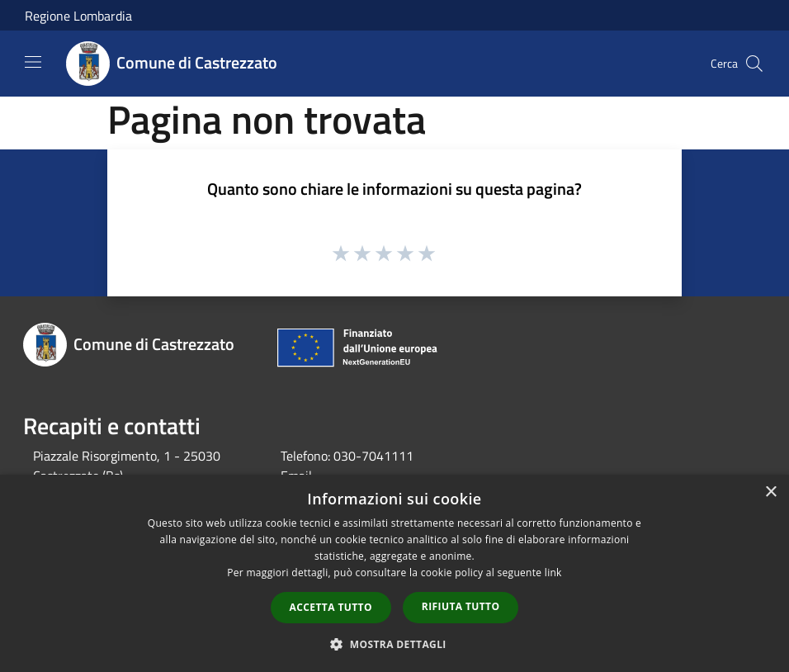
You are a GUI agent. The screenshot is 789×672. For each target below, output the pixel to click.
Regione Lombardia (78, 16)
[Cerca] (754, 64)
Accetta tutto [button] (331, 607)
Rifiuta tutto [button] (461, 606)
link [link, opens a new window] (553, 573)
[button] (394, 644)
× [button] (770, 492)
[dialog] (394, 573)
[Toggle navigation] (33, 62)
